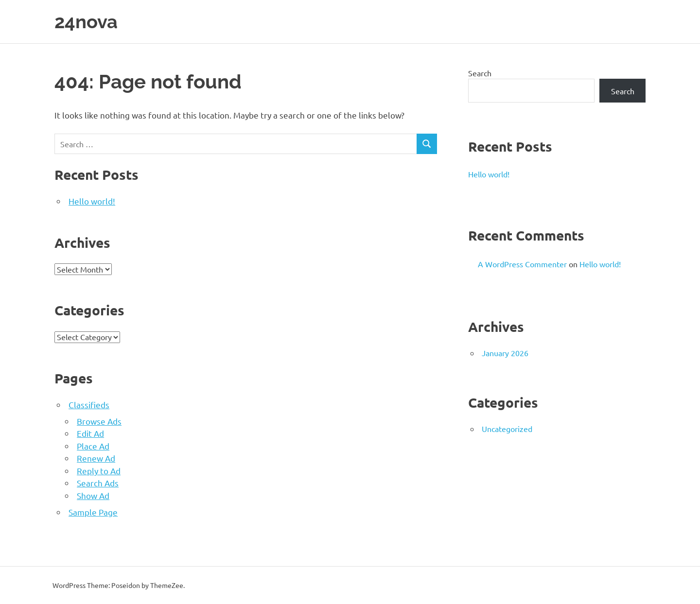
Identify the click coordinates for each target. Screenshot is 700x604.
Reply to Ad (99, 471)
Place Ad (93, 446)
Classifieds (89, 405)
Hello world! (92, 201)
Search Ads (98, 483)
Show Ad (93, 495)
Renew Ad (96, 458)
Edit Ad (90, 433)
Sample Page (93, 512)
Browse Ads (99, 421)
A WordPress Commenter (522, 264)
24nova (86, 22)
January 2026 (505, 353)
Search (480, 73)
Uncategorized (507, 429)
